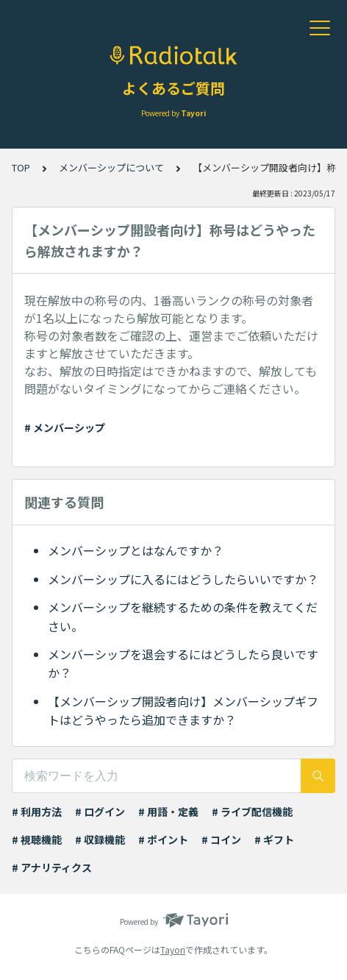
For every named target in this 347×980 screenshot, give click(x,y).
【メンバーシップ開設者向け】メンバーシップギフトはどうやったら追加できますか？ (183, 711)
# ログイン (100, 812)
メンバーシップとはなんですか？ (136, 550)
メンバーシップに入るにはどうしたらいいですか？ (183, 579)
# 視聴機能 (37, 839)
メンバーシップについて (111, 167)
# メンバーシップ (65, 427)
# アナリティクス (52, 867)
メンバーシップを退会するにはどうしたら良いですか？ (183, 664)
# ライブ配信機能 (252, 812)
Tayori (173, 949)
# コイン (221, 839)
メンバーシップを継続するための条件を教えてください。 (183, 617)
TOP (21, 167)
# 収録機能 (100, 839)
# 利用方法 (37, 812)
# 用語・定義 (168, 812)
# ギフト (274, 839)
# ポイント (163, 839)
